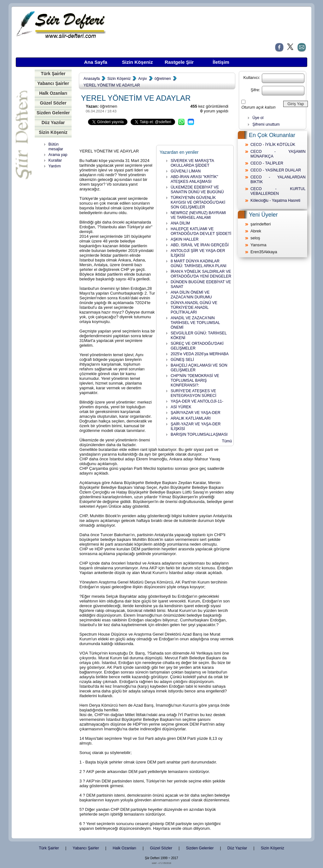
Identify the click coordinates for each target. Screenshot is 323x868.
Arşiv (142, 79)
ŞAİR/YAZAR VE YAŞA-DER (196, 413)
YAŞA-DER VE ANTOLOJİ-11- (197, 401)
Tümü (227, 441)
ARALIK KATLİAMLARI (191, 418)
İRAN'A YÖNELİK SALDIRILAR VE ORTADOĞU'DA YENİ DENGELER (201, 274)
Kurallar (55, 160)
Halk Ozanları (53, 93)
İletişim (221, 62)
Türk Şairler (53, 74)
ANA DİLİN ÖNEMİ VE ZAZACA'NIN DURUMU (191, 295)
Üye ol (258, 118)
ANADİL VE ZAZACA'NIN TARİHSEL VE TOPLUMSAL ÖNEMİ (195, 323)
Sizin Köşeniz (138, 62)
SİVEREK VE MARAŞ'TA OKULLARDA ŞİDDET (192, 163)
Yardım (55, 166)
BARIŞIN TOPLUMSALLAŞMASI (199, 434)
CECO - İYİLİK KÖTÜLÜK (273, 145)
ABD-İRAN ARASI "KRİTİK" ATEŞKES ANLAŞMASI (194, 179)
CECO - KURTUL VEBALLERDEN (278, 191)
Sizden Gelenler (53, 113)
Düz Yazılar (53, 123)
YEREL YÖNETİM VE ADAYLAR (112, 85)
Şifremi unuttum (266, 124)
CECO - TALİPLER (267, 163)
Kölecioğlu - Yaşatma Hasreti (275, 201)
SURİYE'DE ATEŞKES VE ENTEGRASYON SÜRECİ (194, 393)
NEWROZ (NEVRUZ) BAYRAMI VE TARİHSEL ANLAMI (198, 215)
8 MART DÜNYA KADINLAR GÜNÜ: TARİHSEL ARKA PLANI (199, 263)
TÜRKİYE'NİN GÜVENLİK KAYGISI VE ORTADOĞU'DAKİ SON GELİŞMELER (198, 202)
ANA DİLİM (180, 223)
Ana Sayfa (96, 62)
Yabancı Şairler (53, 83)
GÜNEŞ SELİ (182, 360)
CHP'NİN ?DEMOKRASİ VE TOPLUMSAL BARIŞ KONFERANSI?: (195, 380)
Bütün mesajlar (56, 147)
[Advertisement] (55, 268)
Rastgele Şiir (179, 62)
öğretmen (163, 79)
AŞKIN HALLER (185, 239)
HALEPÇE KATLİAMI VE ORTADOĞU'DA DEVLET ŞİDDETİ (201, 231)
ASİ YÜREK (181, 407)
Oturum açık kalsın (258, 107)
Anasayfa (92, 79)
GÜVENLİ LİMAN (186, 171)
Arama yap (58, 155)
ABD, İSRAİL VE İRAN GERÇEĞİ (200, 245)
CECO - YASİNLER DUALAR (276, 170)
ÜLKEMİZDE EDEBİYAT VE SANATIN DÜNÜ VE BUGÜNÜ (197, 190)
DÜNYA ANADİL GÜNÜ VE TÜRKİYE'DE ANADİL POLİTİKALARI (194, 308)
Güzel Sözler (53, 103)
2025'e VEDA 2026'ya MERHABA (200, 354)
